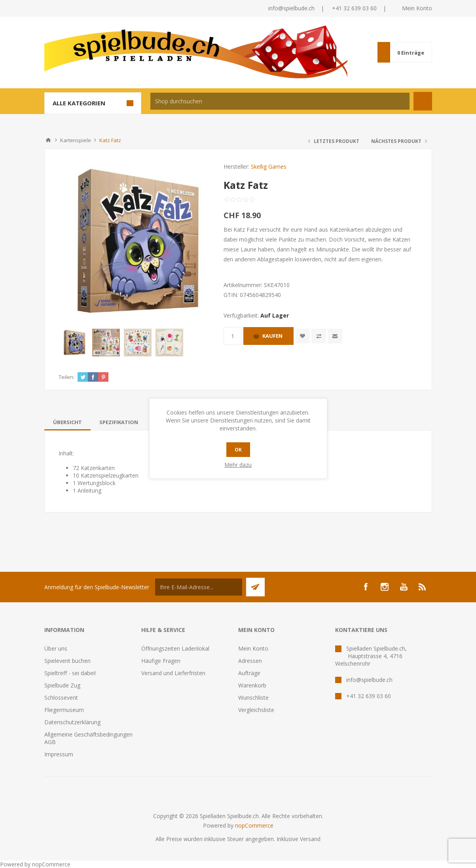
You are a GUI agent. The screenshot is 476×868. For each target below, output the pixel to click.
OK (238, 450)
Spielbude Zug (62, 685)
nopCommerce (254, 825)
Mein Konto (417, 8)
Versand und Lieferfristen (173, 673)
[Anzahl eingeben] (232, 336)
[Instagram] (385, 587)
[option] (74, 343)
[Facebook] (366, 587)
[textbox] (280, 101)
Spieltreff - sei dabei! (70, 673)
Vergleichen (319, 336)
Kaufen (272, 336)
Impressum (59, 754)
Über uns (56, 648)
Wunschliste (253, 698)
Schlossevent (61, 698)
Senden (255, 587)
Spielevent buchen (67, 661)
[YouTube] (404, 587)
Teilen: (66, 377)
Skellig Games (269, 167)
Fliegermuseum (64, 710)
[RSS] (423, 587)
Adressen (250, 661)
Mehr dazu (238, 465)
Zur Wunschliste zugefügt (302, 336)
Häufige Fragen (161, 661)
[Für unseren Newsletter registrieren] (199, 587)
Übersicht (67, 422)
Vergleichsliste (256, 710)
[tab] (67, 422)
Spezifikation (119, 422)
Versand (310, 839)
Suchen (423, 101)
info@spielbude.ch (291, 8)
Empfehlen (335, 336)
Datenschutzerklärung (72, 722)
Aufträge (249, 673)
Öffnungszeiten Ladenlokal (175, 648)
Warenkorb (252, 685)
